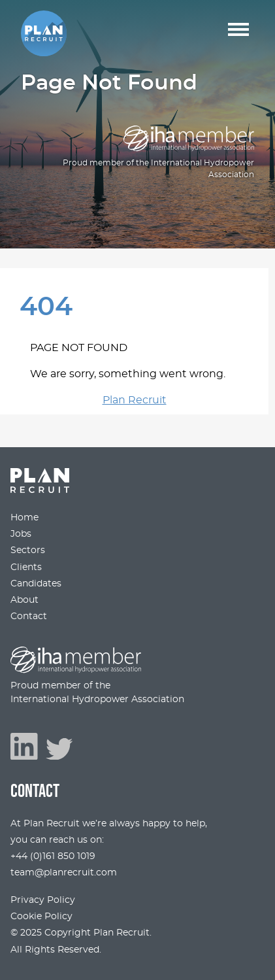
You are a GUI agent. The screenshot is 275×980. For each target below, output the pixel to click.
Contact (29, 616)
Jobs (21, 534)
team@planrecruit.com (64, 872)
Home (24, 517)
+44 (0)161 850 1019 (53, 856)
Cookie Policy (41, 916)
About (24, 600)
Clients (26, 567)
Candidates (36, 583)
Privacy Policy (43, 900)
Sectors (28, 550)
